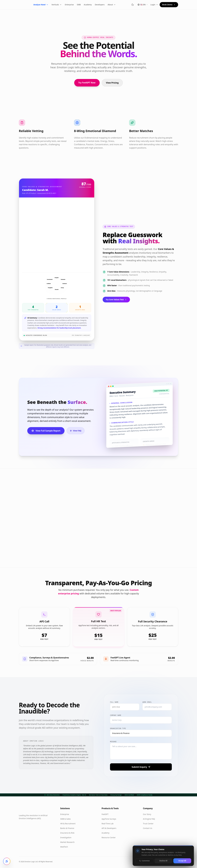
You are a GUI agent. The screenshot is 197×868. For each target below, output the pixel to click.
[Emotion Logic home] (25, 5)
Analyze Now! (47, 5)
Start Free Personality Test (39, 551)
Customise (144, 861)
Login (154, 5)
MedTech (64, 847)
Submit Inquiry (141, 767)
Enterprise (75, 5)
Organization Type (118, 729)
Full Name (114, 702)
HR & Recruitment (68, 824)
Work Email (147, 702)
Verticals (63, 5)
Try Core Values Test (116, 300)
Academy (94, 5)
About (118, 5)
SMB (85, 5)
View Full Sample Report (46, 431)
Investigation (66, 837)
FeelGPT (105, 814)
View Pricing (112, 83)
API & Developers (109, 828)
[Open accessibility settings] (7, 861)
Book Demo (169, 5)
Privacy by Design (116, 795)
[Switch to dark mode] (133, 5)
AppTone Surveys (109, 819)
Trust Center (148, 824)
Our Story (147, 814)
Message (113, 742)
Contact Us (148, 828)
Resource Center (109, 837)
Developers (106, 5)
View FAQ (76, 431)
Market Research (67, 842)
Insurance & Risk (67, 833)
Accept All (182, 861)
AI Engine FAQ (149, 819)
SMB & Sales (65, 819)
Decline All (163, 861)
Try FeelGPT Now (87, 83)
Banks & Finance (67, 828)
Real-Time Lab (108, 824)
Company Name (116, 715)
